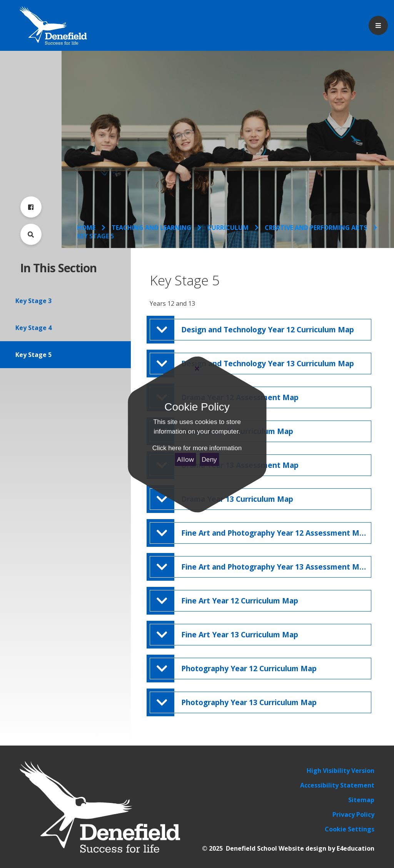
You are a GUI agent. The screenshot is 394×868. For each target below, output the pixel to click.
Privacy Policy (353, 814)
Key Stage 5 (95, 236)
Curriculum (228, 228)
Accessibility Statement (337, 785)
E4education (356, 848)
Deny (209, 459)
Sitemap (361, 800)
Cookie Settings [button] (350, 829)
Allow (185, 459)
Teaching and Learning (151, 228)
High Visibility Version (341, 771)
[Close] (197, 369)
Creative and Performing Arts (316, 228)
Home (86, 228)
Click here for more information (197, 448)
